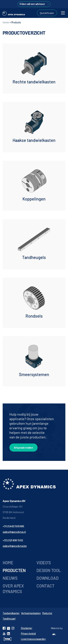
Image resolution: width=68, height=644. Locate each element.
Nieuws (10, 578)
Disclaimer (27, 628)
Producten (14, 570)
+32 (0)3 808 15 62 (13, 540)
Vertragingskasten (31, 613)
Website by (57, 628)
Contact (45, 586)
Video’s (44, 563)
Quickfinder (47, 13)
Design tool (49, 570)
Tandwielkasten (11, 613)
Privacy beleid (28, 634)
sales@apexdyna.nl (14, 532)
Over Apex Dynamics (13, 589)
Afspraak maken (23, 447)
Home (6, 22)
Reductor (47, 613)
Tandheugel (9, 619)
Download (47, 578)
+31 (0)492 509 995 (13, 526)
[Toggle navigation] (63, 13)
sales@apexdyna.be (15, 546)
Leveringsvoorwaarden (33, 639)
